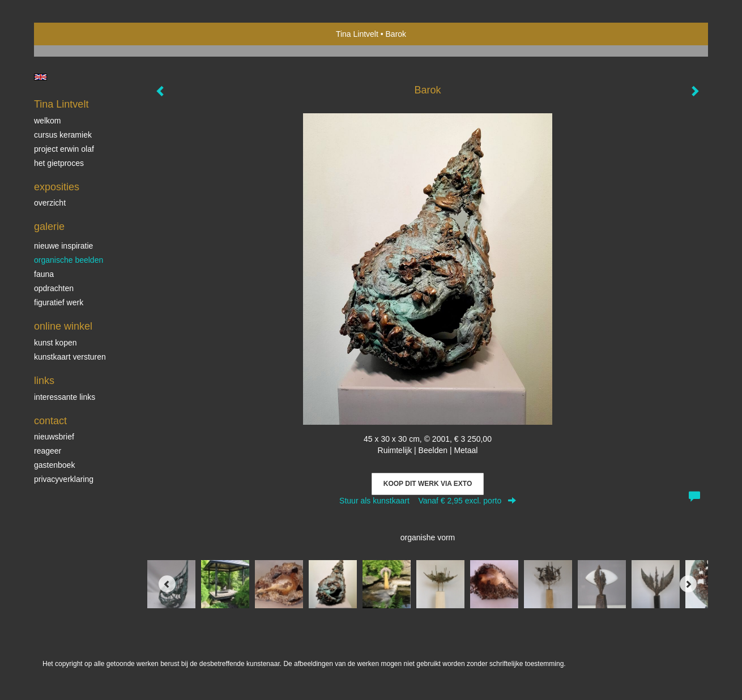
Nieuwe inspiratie (63, 246)
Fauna (44, 274)
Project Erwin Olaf (64, 149)
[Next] (688, 584)
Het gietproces (59, 163)
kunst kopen (56, 343)
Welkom (47, 121)
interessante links (65, 397)
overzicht (50, 203)
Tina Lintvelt (357, 34)
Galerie (49, 227)
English (40, 77)
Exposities (57, 187)
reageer (48, 451)
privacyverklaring (64, 479)
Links (44, 381)
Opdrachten (54, 288)
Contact (50, 421)
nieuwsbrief (54, 437)
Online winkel (63, 326)
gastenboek (54, 465)
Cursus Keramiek (63, 135)
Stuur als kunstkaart (428, 501)
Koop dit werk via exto (428, 484)
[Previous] (167, 584)
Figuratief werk (59, 302)
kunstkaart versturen (70, 357)
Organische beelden (69, 260)
